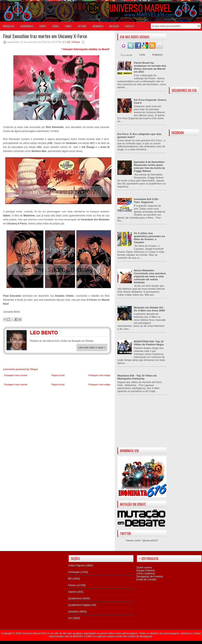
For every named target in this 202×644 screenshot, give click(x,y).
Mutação (114, 26)
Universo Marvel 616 (34, 633)
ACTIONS (82, 26)
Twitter (104, 333)
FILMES (43, 26)
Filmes (72, 585)
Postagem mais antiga (99, 375)
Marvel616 (9, 26)
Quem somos (144, 567)
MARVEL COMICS (84, 636)
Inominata (98, 26)
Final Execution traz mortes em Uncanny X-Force (45, 36)
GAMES (68, 26)
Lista (142, 55)
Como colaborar (146, 573)
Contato (129, 26)
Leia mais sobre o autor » (92, 348)
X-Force (76, 42)
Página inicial (58, 375)
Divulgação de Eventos (150, 576)
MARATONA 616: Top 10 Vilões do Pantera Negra (149, 343)
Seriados (73, 612)
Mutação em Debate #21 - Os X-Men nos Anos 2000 (149, 309)
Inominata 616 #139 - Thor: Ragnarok (146, 201)
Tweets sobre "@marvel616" (142, 540)
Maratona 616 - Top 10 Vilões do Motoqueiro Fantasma (137, 377)
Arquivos (157, 55)
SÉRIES (56, 26)
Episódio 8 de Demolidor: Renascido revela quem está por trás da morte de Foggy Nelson (149, 166)
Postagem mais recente (16, 375)
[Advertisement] (142, 424)
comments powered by (20, 369)
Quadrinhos (75, 598)
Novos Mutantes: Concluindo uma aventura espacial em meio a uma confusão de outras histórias (150, 276)
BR (70, 579)
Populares (126, 55)
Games (72, 592)
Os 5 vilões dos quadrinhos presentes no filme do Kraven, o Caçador (149, 238)
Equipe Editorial (145, 570)
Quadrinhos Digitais (79, 605)
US (68, 42)
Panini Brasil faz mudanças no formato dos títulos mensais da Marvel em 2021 (150, 67)
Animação (74, 572)
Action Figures (76, 565)
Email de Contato (146, 579)
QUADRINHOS (27, 26)
